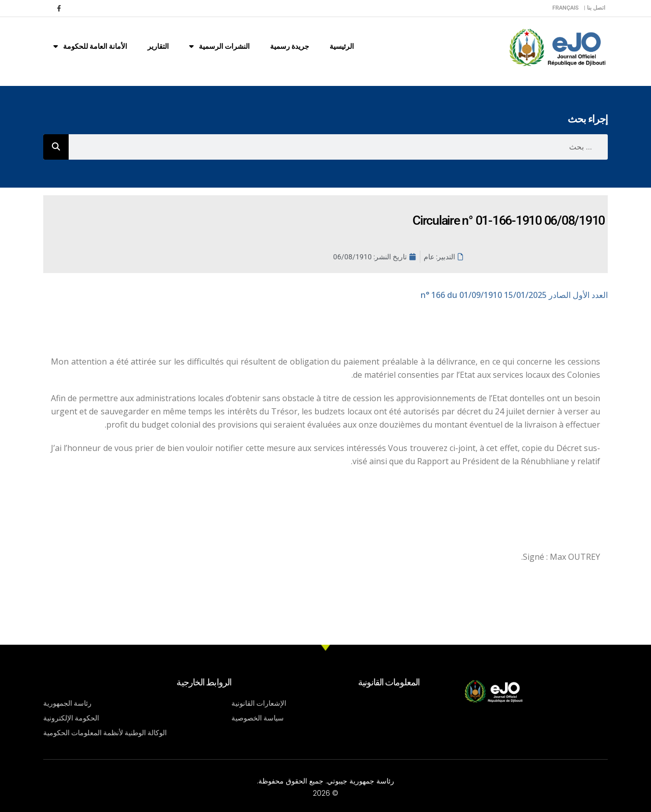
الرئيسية (342, 46)
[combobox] (338, 147)
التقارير (158, 46)
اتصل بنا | (595, 8)
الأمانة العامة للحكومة (90, 46)
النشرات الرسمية (219, 46)
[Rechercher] (56, 147)
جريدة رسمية (290, 46)
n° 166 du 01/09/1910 (514, 295)
